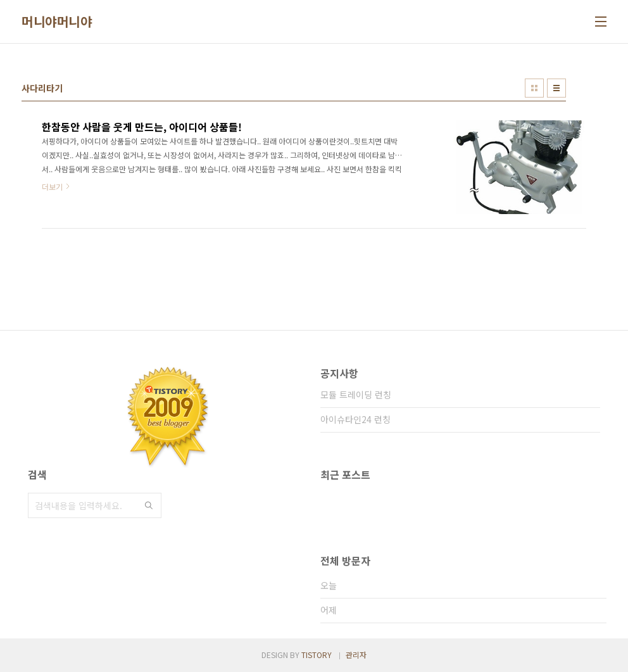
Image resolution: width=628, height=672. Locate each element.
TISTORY (317, 655)
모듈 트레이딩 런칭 (356, 395)
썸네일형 (534, 88)
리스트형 (556, 88)
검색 (149, 505)
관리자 (356, 655)
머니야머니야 (57, 22)
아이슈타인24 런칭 (355, 419)
